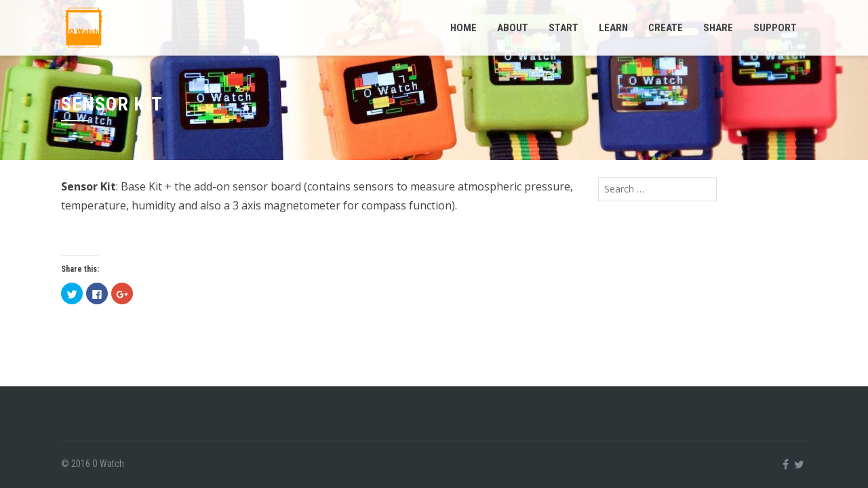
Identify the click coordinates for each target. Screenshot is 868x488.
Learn (613, 28)
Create (666, 28)
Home (463, 28)
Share (718, 28)
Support (775, 28)
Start (564, 28)
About (513, 28)
